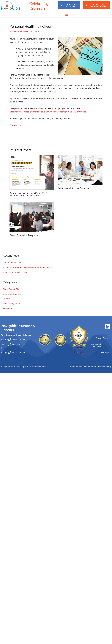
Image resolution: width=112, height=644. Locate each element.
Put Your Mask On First (14, 263)
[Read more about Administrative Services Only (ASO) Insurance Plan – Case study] (32, 172)
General (6, 298)
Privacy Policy (102, 337)
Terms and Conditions (96, 344)
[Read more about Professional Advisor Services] (80, 170)
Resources (8, 307)
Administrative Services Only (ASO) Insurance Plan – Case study (28, 194)
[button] (67, 14)
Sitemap (105, 351)
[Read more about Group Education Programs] (32, 217)
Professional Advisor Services (73, 188)
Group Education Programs (24, 235)
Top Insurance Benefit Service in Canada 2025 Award (28, 267)
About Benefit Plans (12, 289)
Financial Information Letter (15, 272)
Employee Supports (12, 293)
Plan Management (11, 303)
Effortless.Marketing (101, 366)
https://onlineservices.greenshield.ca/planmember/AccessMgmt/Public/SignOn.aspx (48, 112)
